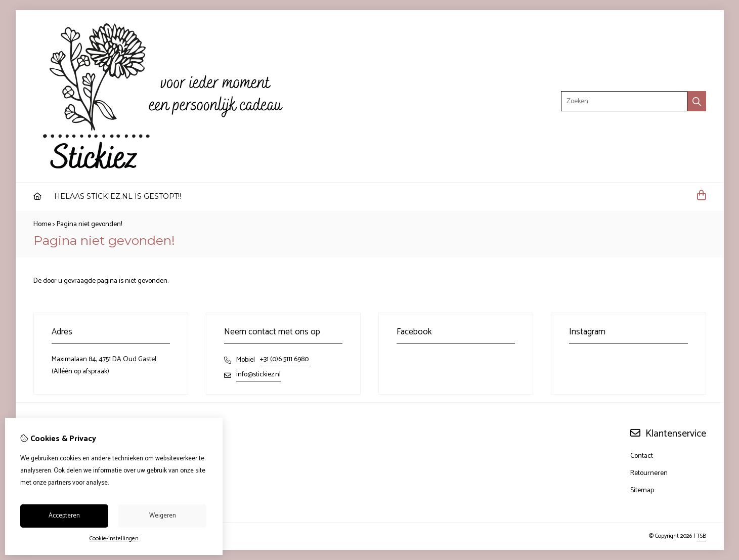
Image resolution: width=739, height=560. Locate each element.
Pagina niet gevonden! (89, 224)
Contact (642, 456)
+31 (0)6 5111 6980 (284, 359)
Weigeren (163, 516)
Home (42, 224)
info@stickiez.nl (258, 375)
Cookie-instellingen (114, 539)
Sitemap (642, 490)
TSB (701, 536)
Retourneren (649, 473)
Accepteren (64, 516)
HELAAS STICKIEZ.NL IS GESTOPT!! (118, 196)
